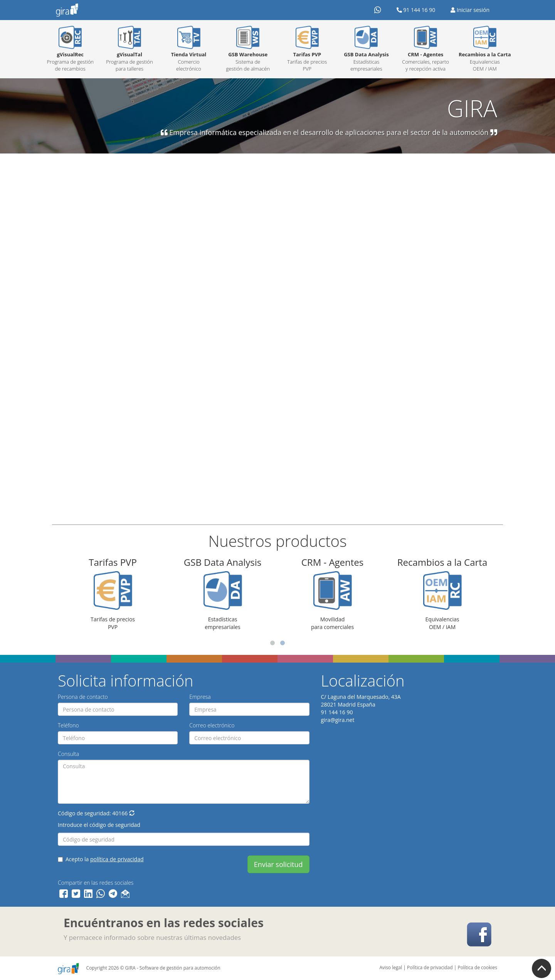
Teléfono (68, 725)
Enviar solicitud (278, 864)
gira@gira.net (338, 720)
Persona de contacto (83, 697)
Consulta (68, 754)
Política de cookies (477, 967)
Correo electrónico (212, 725)
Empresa (200, 697)
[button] (132, 813)
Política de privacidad (430, 967)
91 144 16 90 (416, 10)
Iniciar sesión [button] (470, 10)
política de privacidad (117, 859)
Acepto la (101, 859)
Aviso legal (391, 967)
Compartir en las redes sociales (96, 883)
